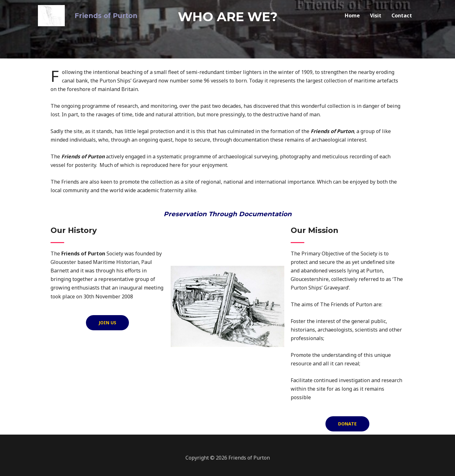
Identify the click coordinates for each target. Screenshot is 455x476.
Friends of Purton (100, 14)
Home (352, 14)
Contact (402, 14)
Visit (376, 14)
